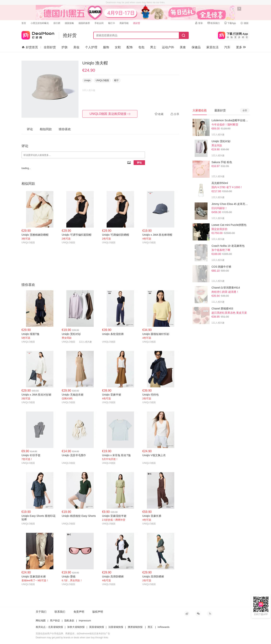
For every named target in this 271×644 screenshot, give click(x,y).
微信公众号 (198, 614)
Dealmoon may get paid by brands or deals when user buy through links (72, 638)
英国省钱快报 (97, 627)
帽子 (116, 80)
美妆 (76, 47)
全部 (245, 110)
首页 (24, 23)
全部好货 (50, 47)
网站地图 (41, 621)
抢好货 (137, 23)
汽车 (227, 47)
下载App (230, 23)
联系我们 (213, 23)
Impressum (85, 621)
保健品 (196, 47)
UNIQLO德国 (102, 80)
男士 (153, 47)
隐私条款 (69, 621)
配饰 (130, 47)
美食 (183, 47)
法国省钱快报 (116, 627)
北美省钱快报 (55, 627)
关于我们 (41, 612)
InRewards (164, 627)
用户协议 (55, 621)
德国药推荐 (84, 23)
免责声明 (79, 612)
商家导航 (124, 23)
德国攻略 (69, 23)
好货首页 (30, 47)
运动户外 (168, 47)
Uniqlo (87, 80)
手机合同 (99, 23)
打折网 (38, 34)
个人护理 (91, 47)
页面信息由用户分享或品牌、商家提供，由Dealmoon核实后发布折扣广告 (73, 634)
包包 (141, 47)
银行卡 (112, 23)
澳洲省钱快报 (135, 627)
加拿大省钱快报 (76, 627)
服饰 (106, 47)
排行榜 (57, 23)
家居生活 (212, 47)
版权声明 (98, 612)
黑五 (150, 627)
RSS (210, 614)
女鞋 (118, 47)
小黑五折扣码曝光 (40, 23)
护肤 (65, 47)
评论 (139, 163)
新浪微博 (187, 614)
